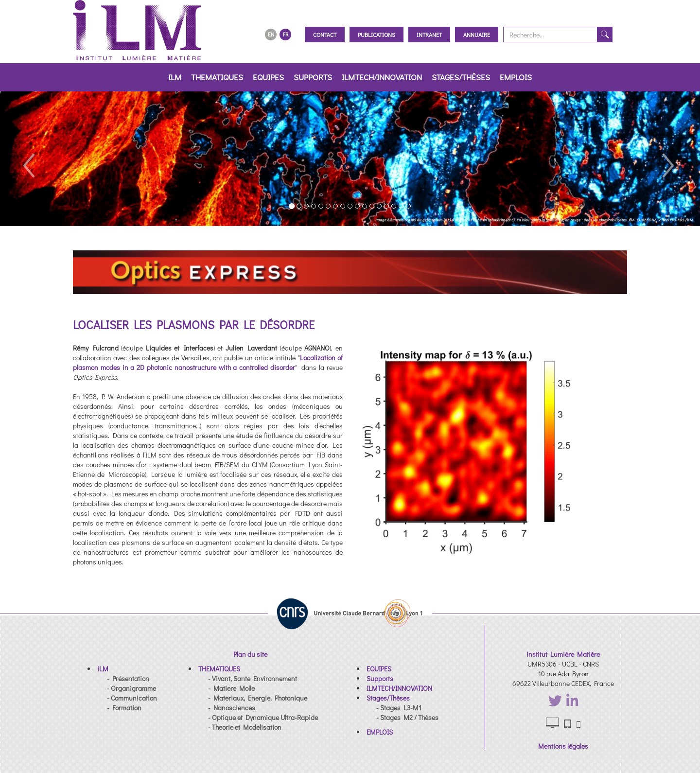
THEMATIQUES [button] (217, 77)
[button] (28, 159)
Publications (376, 35)
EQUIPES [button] (268, 77)
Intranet (429, 35)
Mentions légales (563, 746)
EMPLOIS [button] (516, 77)
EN (271, 34)
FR (286, 34)
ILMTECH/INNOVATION (382, 77)
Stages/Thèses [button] (461, 77)
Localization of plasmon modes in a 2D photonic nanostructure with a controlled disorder (208, 362)
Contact (325, 35)
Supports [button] (313, 77)
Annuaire (477, 35)
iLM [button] (175, 77)
